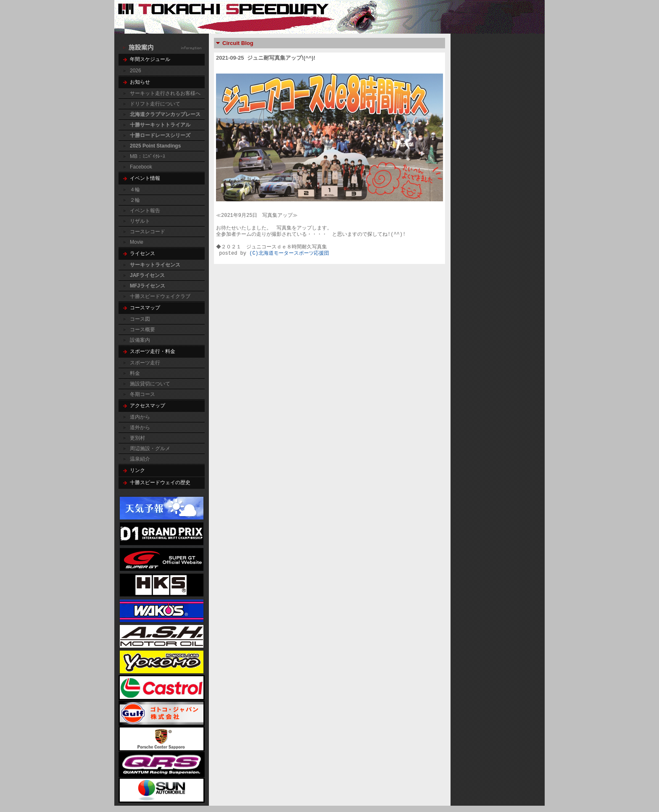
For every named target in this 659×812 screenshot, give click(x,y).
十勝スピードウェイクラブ (160, 296)
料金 (135, 373)
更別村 (137, 438)
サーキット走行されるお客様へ (165, 93)
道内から (140, 417)
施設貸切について (150, 384)
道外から (140, 427)
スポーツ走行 (145, 363)
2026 (136, 71)
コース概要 (142, 330)
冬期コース (142, 394)
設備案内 (140, 340)
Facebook (141, 167)
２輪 (135, 200)
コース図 (140, 319)
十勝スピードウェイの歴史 (160, 482)
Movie (137, 242)
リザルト (140, 221)
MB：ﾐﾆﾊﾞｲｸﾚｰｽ (148, 156)
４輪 (135, 190)
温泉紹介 (140, 459)
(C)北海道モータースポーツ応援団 (289, 254)
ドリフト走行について (155, 104)
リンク (137, 470)
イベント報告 (145, 211)
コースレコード (148, 232)
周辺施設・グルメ (150, 448)
